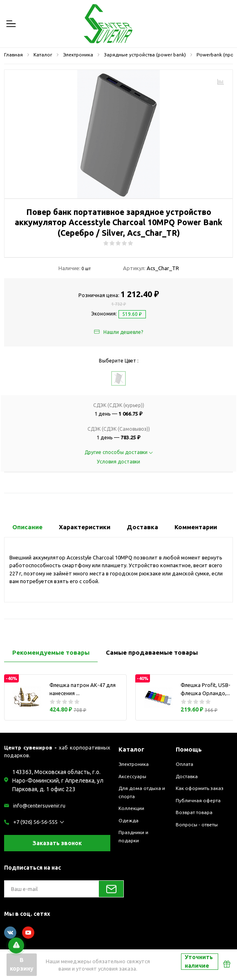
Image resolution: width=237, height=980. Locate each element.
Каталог (131, 749)
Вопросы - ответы (197, 824)
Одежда (129, 820)
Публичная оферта (198, 800)
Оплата (184, 764)
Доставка (187, 776)
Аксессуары (132, 776)
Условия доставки (118, 462)
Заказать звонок (57, 843)
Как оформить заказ (200, 788)
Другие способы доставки (119, 452)
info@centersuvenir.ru (39, 805)
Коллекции (131, 808)
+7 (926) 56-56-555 (35, 822)
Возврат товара (194, 812)
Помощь (189, 749)
